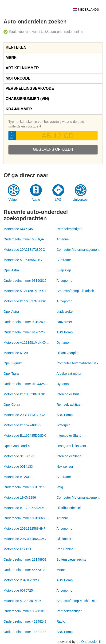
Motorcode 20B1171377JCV (24, 415)
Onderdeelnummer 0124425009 (27, 384)
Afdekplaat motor (69, 374)
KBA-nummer (19, 109)
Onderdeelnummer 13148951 (25, 559)
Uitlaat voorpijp (68, 353)
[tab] (53, 48)
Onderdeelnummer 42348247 (25, 621)
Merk (11, 58)
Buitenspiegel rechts (71, 559)
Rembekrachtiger (69, 229)
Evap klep (64, 270)
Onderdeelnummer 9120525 (24, 332)
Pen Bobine (65, 549)
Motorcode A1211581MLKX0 (25, 291)
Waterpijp (64, 425)
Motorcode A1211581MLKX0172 (27, 343)
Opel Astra (11, 270)
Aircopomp (65, 281)
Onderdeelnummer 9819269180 (27, 322)
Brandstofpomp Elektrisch (75, 291)
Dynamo (63, 343)
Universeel (80, 200)
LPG (58, 200)
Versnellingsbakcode (30, 88)
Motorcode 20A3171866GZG (25, 539)
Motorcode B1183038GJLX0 (24, 394)
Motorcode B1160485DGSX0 (25, 436)
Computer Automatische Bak (77, 363)
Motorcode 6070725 (18, 590)
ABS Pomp (65, 332)
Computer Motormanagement (78, 250)
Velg (60, 487)
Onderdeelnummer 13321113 (25, 632)
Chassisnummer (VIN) (27, 99)
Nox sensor (65, 467)
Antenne (63, 239)
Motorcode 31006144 (19, 456)
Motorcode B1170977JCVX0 (24, 508)
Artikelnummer (22, 68)
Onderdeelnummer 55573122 (25, 570)
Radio (61, 621)
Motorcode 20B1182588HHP (25, 528)
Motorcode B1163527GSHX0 (25, 301)
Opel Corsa (12, 405)
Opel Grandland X (17, 446)
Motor (61, 570)
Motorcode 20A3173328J (22, 580)
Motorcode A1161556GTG (23, 260)
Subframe (64, 260)
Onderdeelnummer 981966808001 (29, 518)
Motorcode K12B (16, 353)
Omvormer (64, 322)
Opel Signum (13, 363)
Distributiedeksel (69, 508)
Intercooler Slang (69, 436)
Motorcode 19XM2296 (20, 497)
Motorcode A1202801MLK (23, 601)
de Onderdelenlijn (90, 642)
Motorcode (18, 78)
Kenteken (16, 47)
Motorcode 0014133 (18, 467)
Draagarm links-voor (71, 446)
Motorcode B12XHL (18, 477)
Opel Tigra (11, 374)
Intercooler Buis (68, 394)
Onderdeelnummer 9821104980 (27, 611)
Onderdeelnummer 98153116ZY (27, 487)
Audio (36, 200)
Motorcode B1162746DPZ (23, 425)
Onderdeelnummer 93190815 (25, 281)
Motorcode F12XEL (18, 549)
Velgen (14, 200)
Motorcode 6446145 (18, 229)
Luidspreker (65, 312)
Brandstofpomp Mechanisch (77, 601)
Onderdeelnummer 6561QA (24, 239)
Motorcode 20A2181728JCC (24, 250)
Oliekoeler (64, 539)
